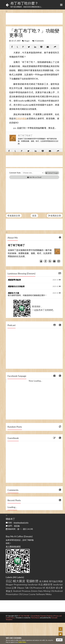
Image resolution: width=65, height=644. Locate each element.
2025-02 (57, 286)
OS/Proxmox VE (37, 588)
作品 (40, 584)
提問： (13, 526)
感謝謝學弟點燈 (14, 280)
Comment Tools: (15, 173)
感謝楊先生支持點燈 (16, 286)
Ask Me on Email (34, 177)
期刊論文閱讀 (56, 581)
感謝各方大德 (13, 293)
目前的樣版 (21, 118)
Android (17, 591)
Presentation (12, 594)
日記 (9, 581)
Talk (27, 588)
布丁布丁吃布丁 (25, 135)
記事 (14, 588)
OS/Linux (23, 594)
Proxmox (26, 591)
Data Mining (44, 591)
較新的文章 (14, 216)
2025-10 (57, 280)
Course (32, 594)
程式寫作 (51, 588)
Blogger (27, 41)
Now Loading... (35, 381)
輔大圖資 (19, 581)
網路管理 (48, 584)
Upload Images (52, 173)
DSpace (21, 588)
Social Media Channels (39, 616)
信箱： (17, 522)
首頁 (34, 216)
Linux (8, 588)
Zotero (34, 591)
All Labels (18, 577)
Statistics (50, 616)
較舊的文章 (55, 216)
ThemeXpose (35, 618)
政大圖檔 (44, 581)
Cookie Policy (22, 642)
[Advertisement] (34, 19)
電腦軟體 (32, 581)
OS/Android (57, 591)
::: (7, 11)
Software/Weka (44, 594)
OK (59, 640)
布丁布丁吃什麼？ (24, 3)
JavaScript (58, 584)
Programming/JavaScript (26, 584)
